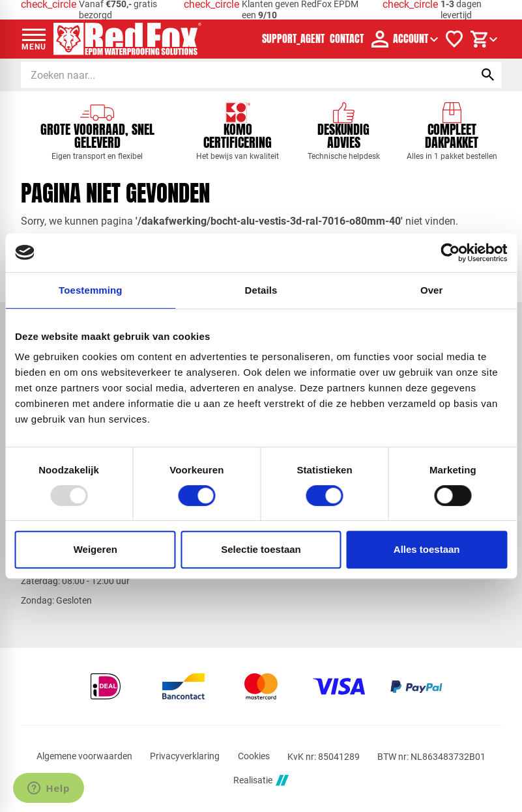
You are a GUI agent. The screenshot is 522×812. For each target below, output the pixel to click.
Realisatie (261, 780)
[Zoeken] (236, 75)
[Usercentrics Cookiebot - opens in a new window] (450, 253)
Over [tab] (432, 290)
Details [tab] (261, 290)
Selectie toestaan (261, 549)
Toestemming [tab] (91, 290)
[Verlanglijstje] (454, 39)
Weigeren (95, 549)
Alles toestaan (427, 549)
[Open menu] (34, 39)
